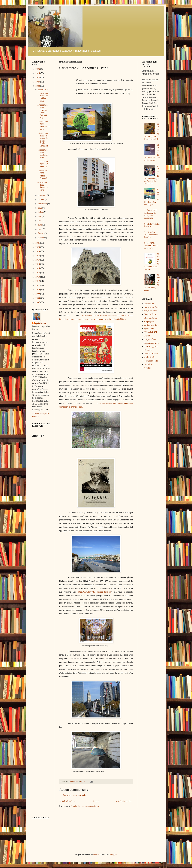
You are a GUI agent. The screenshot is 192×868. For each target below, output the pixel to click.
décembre (42, 90)
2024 (38, 77)
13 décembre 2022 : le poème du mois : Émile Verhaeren (43, 140)
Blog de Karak (151, 318)
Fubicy (147, 336)
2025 (38, 73)
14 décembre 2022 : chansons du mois (44, 125)
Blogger (113, 855)
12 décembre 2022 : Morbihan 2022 (43, 154)
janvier (41, 238)
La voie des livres (152, 343)
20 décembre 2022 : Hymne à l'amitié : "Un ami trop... (43, 111)
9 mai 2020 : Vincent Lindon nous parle (151, 246)
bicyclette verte (151, 311)
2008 (38, 298)
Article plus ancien (124, 801)
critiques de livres (152, 325)
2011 (38, 285)
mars (40, 229)
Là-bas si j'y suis (151, 346)
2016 (38, 264)
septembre (43, 204)
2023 (38, 82)
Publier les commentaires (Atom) (85, 806)
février (41, 233)
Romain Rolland (151, 354)
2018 (38, 256)
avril (40, 225)
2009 (38, 294)
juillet (41, 212)
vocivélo (148, 364)
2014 (38, 273)
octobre (41, 199)
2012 (38, 281)
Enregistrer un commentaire (75, 795)
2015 (38, 268)
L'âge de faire (150, 339)
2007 (38, 302)
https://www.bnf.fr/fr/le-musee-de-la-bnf (94, 592)
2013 (38, 277)
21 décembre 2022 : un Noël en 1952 (43, 97)
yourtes (148, 368)
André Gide (149, 304)
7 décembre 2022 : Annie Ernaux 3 (42, 174)
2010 (38, 290)
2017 (38, 260)
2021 (38, 243)
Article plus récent (68, 801)
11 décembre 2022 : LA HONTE (43, 164)
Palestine (148, 350)
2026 (38, 69)
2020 (38, 247)
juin (40, 216)
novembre (42, 195)
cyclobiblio (149, 329)
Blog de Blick (150, 314)
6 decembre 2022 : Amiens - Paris (43, 186)
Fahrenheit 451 (151, 332)
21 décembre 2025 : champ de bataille (151, 235)
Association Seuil (152, 307)
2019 (38, 251)
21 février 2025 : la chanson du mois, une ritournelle (151, 214)
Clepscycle (149, 322)
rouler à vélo (150, 357)
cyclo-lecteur (41, 323)
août (40, 208)
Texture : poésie (151, 361)
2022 (38, 86)
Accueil (96, 801)
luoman (96, 855)
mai (40, 221)
